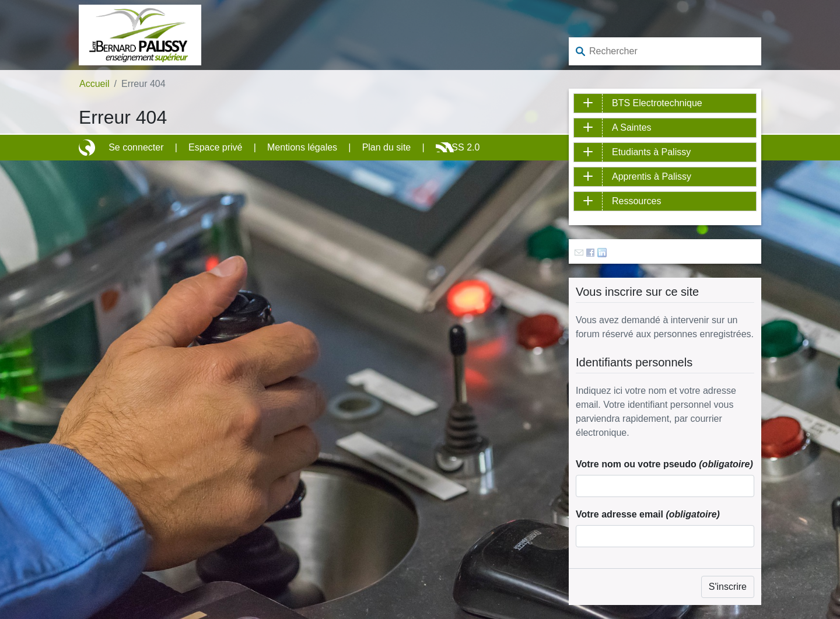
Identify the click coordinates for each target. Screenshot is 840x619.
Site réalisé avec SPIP (88, 148)
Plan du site (387, 147)
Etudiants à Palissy (651, 152)
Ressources (636, 201)
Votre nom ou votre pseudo (664, 464)
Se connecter (136, 147)
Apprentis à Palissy (652, 176)
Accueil (94, 84)
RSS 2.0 (463, 147)
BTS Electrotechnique (657, 103)
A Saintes (632, 127)
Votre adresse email (648, 514)
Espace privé (216, 147)
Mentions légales (302, 147)
